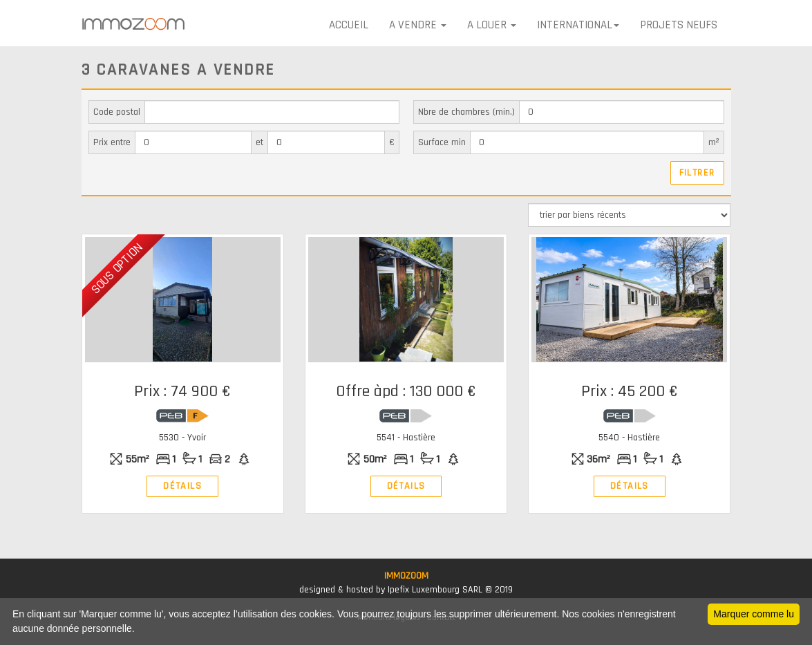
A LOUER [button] (492, 25)
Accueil (349, 25)
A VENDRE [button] (418, 25)
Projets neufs (679, 25)
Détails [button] (182, 486)
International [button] (578, 25)
